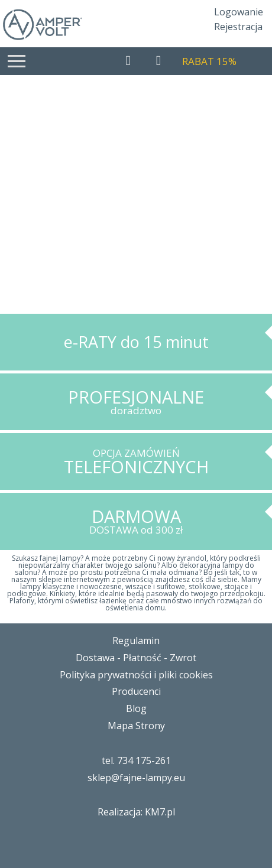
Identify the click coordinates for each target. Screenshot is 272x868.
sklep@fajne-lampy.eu (136, 778)
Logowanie (239, 12)
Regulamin (136, 641)
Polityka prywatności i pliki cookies (136, 675)
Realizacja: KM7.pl (136, 812)
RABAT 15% (209, 61)
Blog (136, 708)
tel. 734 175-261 (136, 760)
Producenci (136, 691)
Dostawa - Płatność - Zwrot (136, 658)
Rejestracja (238, 27)
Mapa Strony (136, 726)
